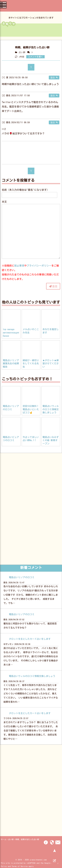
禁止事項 (19, 266)
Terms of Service (20, 866)
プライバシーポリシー (39, 266)
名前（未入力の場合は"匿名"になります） (25, 190)
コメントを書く (35, 57)
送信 (55, 286)
